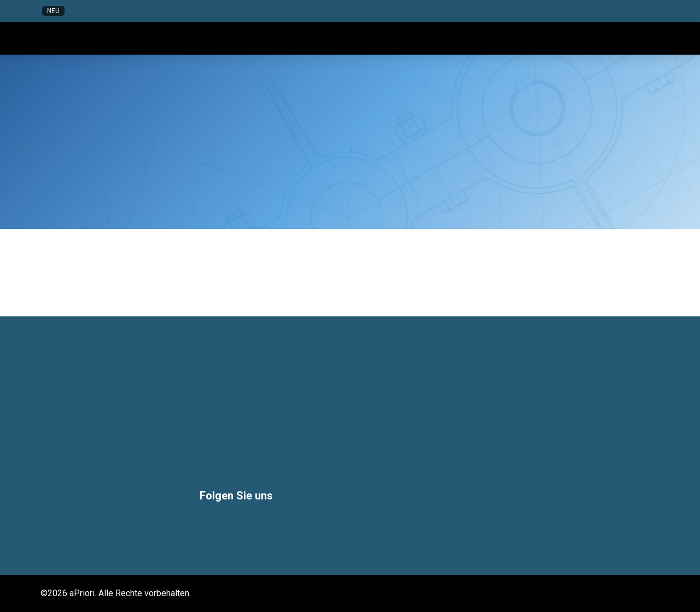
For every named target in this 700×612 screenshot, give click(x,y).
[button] (568, 11)
